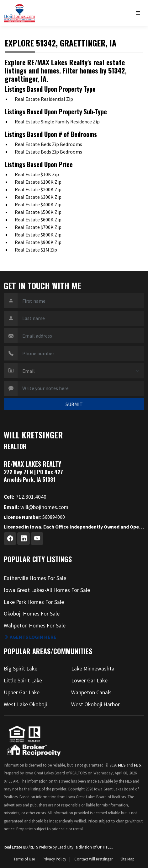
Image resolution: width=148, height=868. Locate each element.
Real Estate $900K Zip (38, 242)
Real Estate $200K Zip (38, 189)
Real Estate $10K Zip (37, 174)
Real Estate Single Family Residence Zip (57, 122)
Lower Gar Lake (89, 681)
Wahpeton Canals (91, 692)
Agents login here (30, 637)
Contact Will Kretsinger (93, 859)
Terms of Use (24, 859)
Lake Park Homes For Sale (34, 602)
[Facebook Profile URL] (10, 539)
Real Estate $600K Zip (38, 220)
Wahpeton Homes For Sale (35, 626)
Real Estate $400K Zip (38, 204)
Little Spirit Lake (23, 681)
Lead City (66, 847)
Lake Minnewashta (93, 669)
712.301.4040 (25, 497)
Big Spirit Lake (21, 669)
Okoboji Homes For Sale (32, 614)
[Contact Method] (81, 371)
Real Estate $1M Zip (36, 250)
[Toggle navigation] (140, 13)
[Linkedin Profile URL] (24, 539)
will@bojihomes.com (36, 507)
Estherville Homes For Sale (35, 578)
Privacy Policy (54, 859)
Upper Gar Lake (22, 692)
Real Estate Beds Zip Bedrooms (48, 144)
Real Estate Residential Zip (44, 99)
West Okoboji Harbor (95, 704)
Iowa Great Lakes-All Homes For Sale (47, 590)
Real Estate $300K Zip (38, 197)
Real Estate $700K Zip (38, 227)
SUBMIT (74, 404)
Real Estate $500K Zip (38, 212)
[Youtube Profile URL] (37, 539)
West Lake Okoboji (25, 704)
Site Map (127, 859)
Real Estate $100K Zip (38, 182)
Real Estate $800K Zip (38, 235)
